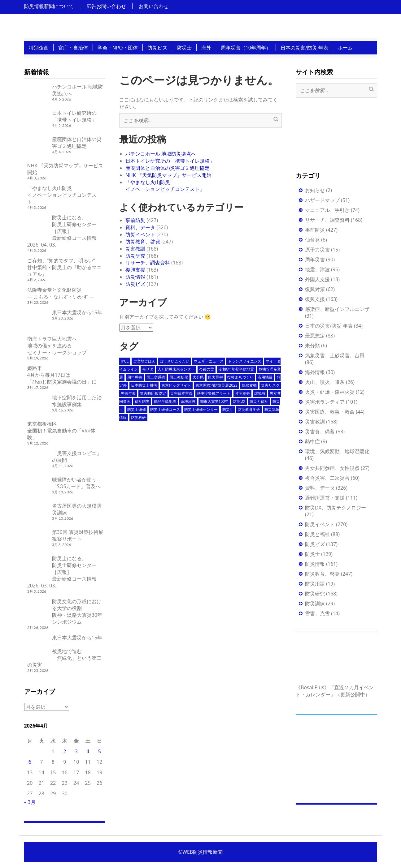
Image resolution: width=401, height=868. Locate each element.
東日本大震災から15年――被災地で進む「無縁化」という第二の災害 (65, 651)
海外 (206, 48)
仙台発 (312, 240)
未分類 (312, 346)
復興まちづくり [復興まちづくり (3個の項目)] (240, 377)
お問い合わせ (154, 6)
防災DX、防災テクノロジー (336, 508)
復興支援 (135, 270)
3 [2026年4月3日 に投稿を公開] (76, 751)
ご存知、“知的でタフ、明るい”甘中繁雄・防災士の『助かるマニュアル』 (64, 267)
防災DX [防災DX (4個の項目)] (239, 401)
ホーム (345, 48)
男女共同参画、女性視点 (332, 468)
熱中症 (312, 441)
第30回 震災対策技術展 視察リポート (78, 535)
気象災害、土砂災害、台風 (335, 355)
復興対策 (315, 289)
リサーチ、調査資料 (148, 263)
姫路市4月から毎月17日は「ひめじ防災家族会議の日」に (62, 375)
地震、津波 (317, 269)
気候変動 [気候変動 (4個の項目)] (249, 385)
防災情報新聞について (49, 6)
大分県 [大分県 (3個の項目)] (198, 377)
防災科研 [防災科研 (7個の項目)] (138, 417)
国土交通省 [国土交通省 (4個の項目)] (156, 377)
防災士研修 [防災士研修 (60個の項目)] (137, 409)
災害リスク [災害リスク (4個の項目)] (270, 385)
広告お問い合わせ (106, 6)
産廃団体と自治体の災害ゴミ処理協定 (168, 168)
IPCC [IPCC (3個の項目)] (125, 361)
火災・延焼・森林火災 (330, 392)
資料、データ (140, 227)
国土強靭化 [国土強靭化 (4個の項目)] (179, 377)
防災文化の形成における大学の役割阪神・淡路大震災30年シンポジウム (77, 612)
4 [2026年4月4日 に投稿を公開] (88, 751)
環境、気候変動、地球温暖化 (337, 451)
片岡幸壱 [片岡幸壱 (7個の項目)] (242, 393)
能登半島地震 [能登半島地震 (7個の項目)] (165, 401)
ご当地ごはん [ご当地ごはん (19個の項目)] (144, 361)
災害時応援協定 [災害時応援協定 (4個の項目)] (153, 393)
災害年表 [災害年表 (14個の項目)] (128, 393)
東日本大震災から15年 (77, 312)
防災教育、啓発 (143, 242)
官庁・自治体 (73, 48)
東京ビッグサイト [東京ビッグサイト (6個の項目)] (176, 385)
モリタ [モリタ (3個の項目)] (148, 369)
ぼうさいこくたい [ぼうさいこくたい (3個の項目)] (175, 361)
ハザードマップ (322, 200)
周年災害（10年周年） (246, 48)
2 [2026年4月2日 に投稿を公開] (65, 751)
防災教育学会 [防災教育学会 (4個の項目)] (249, 409)
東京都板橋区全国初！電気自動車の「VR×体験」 (61, 431)
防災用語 (315, 584)
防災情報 (135, 277)
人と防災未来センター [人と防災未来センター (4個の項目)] (176, 369)
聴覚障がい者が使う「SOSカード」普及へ (76, 483)
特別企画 (39, 48)
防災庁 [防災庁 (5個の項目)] (228, 409)
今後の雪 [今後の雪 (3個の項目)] (207, 369)
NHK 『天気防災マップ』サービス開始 (168, 175)
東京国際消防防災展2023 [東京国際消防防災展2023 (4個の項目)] (216, 385)
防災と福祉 (317, 534)
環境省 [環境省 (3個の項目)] (260, 393)
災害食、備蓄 (320, 432)
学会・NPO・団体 (118, 48)
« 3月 (30, 802)
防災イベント (140, 234)
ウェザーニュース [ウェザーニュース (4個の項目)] (209, 361)
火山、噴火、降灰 (325, 382)
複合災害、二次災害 (327, 478)
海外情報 (315, 372)
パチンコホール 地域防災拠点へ (161, 154)
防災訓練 (315, 604)
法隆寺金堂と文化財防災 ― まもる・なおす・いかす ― (61, 293)
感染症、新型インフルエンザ (337, 309)
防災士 (184, 48)
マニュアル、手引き (327, 210)
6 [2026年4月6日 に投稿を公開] (30, 762)
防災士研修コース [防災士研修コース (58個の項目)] (165, 409)
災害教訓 (135, 249)
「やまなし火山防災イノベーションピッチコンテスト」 (165, 186)
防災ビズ (157, 48)
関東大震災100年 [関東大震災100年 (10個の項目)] (214, 401)
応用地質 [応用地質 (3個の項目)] (265, 377)
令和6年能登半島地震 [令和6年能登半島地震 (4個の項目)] (236, 369)
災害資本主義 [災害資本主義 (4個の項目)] (181, 393)
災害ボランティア (325, 402)
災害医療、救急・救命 (330, 412)
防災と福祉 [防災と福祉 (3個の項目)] (259, 401)
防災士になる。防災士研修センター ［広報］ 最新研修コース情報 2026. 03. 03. (62, 572)
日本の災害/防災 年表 (304, 48)
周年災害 (315, 260)
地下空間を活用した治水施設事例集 (77, 401)
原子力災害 (317, 250)
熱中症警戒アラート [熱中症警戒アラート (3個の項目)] (214, 393)
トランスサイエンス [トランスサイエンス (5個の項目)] (245, 361)
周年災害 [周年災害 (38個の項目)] (135, 377)
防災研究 (135, 256)
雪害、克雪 (317, 613)
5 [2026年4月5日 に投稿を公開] (100, 751)
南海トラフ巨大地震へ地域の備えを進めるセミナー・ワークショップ (57, 346)
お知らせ (315, 190)
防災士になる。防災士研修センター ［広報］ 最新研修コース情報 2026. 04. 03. (62, 231)
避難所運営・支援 (325, 498)
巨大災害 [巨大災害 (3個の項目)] (216, 377)
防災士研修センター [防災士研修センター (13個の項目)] (201, 409)
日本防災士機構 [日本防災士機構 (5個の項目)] (144, 385)
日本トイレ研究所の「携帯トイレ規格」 (170, 161)
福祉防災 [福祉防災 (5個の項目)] (142, 401)
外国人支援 (317, 279)
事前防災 (135, 220)
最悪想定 (315, 336)
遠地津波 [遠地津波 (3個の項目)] (188, 401)
